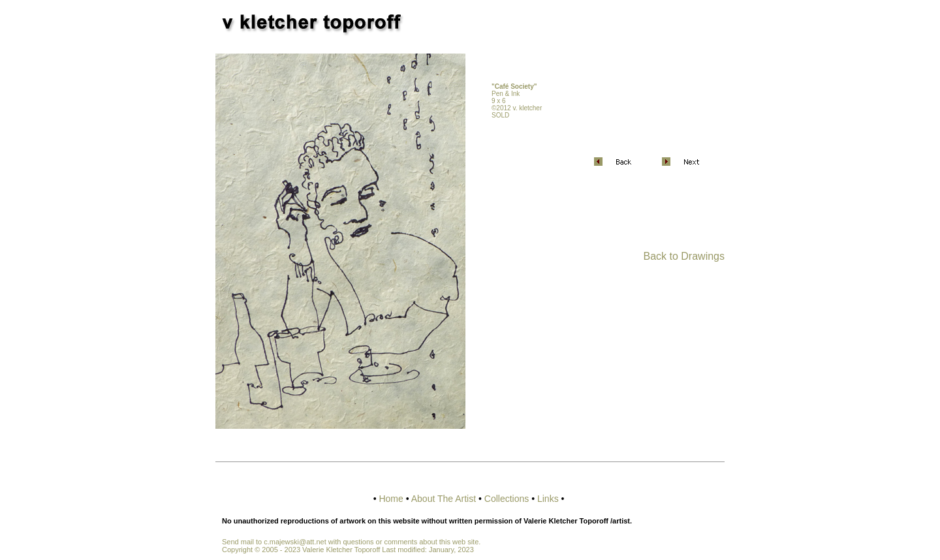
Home (391, 499)
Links (548, 499)
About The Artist (444, 499)
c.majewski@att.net (295, 542)
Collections (507, 499)
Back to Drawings (684, 256)
